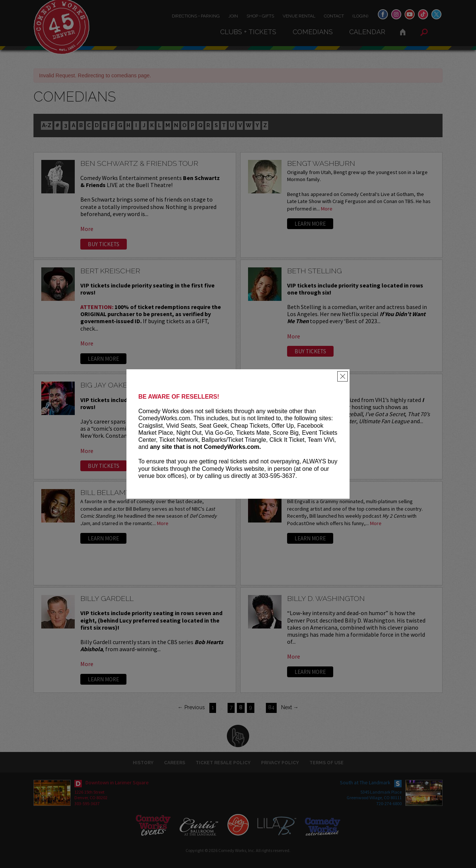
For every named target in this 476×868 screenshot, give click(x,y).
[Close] (342, 376)
